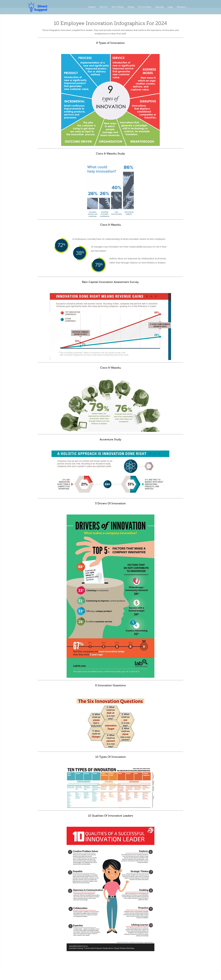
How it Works (118, 7)
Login (170, 7)
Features (92, 7)
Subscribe (159, 7)
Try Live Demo (145, 7)
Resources (182, 7)
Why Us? (104, 7)
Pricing (131, 7)
